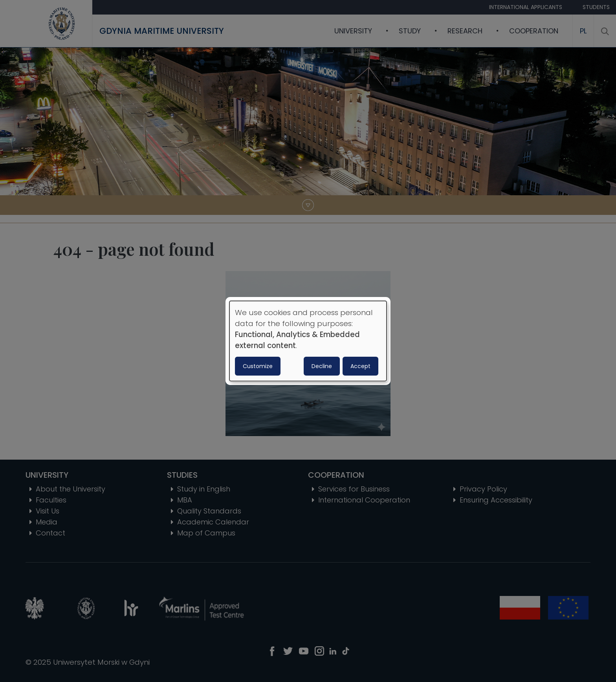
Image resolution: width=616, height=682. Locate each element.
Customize (258, 366)
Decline (322, 366)
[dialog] (308, 341)
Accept (360, 366)
